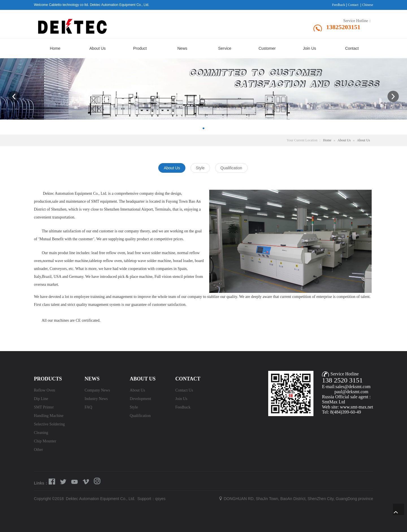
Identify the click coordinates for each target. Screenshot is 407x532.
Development (140, 399)
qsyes (160, 499)
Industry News (96, 399)
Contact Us (184, 390)
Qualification (140, 416)
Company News (97, 390)
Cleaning (41, 433)
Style (134, 407)
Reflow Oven (45, 390)
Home (327, 140)
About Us (344, 140)
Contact (353, 5)
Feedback (339, 5)
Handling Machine (49, 416)
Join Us (181, 399)
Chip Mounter (45, 441)
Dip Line (41, 399)
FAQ (88, 407)
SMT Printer (44, 407)
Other (38, 450)
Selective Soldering (49, 424)
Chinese (368, 5)
